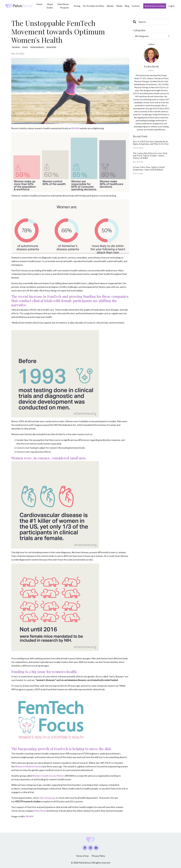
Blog (127, 6)
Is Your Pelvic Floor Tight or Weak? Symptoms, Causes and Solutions (149, 168)
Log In (172, 6)
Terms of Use (82, 856)
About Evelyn (50, 6)
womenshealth (51, 47)
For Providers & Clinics (94, 6)
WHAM (75, 128)
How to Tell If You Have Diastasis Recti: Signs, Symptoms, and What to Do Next (151, 143)
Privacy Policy (98, 856)
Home (39, 4)
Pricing (77, 6)
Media (119, 6)
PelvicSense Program (63, 6)
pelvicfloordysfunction (37, 47)
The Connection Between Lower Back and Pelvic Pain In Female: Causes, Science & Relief (150, 156)
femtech (25, 47)
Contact (136, 6)
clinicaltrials (16, 47)
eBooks (110, 6)
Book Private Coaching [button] (155, 6)
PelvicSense (40, 810)
